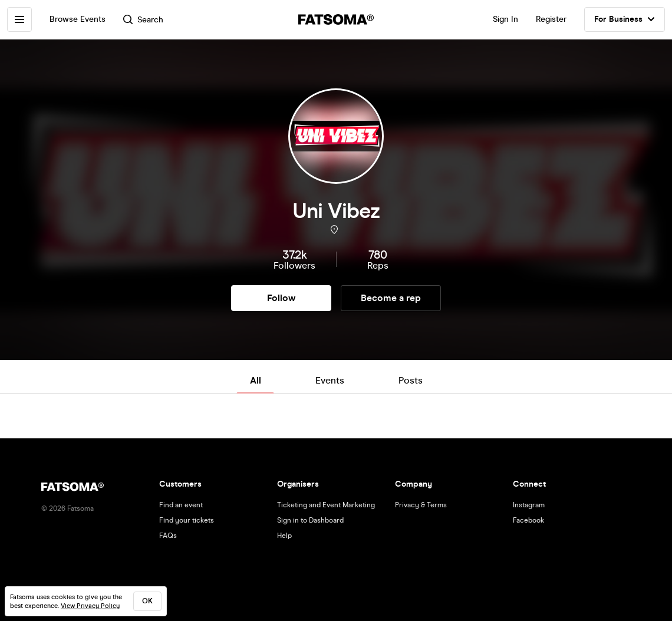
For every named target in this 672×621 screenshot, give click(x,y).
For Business (625, 19)
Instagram (529, 505)
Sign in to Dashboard (310, 520)
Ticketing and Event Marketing (326, 505)
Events (330, 380)
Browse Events (78, 19)
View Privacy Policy (90, 606)
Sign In (505, 19)
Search (143, 20)
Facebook (528, 520)
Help (284, 536)
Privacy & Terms (421, 505)
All (256, 380)
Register (551, 19)
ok (147, 601)
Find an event (181, 505)
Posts (411, 380)
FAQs (168, 536)
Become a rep (391, 298)
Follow (281, 298)
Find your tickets (187, 520)
